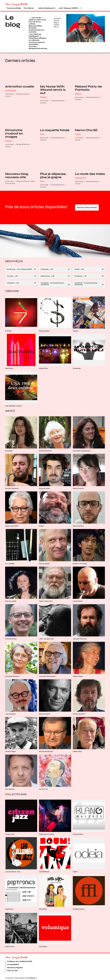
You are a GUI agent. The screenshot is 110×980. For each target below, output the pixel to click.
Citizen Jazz (10, 834)
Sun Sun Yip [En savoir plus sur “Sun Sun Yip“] (43, 789)
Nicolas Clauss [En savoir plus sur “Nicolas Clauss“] (44, 488)
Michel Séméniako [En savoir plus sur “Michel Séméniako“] (46, 751)
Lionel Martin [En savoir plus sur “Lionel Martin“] (78, 601)
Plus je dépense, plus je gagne (53, 176)
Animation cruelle (20, 87)
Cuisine (78, 134)
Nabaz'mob (43, 368)
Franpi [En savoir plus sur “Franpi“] (41, 526)
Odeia (75, 872)
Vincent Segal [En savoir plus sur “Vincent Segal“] (10, 751)
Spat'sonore (10, 946)
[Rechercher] (81, 8)
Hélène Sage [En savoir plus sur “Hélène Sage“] (78, 676)
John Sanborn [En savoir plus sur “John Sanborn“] (10, 714)
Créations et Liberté (46, 834)
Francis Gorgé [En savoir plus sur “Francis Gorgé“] (44, 564)
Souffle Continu (79, 909)
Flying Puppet (44, 331)
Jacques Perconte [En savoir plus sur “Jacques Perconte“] (80, 639)
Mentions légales (15, 968)
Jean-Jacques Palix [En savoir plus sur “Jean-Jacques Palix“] (46, 639)
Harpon (76, 331)
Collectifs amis (16, 794)
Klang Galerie (78, 834)
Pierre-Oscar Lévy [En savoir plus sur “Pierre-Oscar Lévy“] (46, 601)
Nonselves (77, 368)
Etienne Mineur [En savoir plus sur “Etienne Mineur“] (11, 639)
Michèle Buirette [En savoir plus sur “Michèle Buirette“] (45, 451)
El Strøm (8, 331)
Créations (12, 291)
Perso (42, 134)
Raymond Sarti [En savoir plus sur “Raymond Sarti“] (44, 714)
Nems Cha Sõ (86, 130)
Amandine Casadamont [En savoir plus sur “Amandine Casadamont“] (82, 451)
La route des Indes (90, 174)
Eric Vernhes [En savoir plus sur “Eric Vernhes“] (10, 789)
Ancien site (56, 26)
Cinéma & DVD (11, 90)
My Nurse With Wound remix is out (53, 90)
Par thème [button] (29, 8)
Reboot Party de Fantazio (88, 88)
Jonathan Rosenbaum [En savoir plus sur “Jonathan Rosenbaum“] (47, 676)
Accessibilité (13, 964)
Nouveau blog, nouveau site (17, 176)
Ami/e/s (10, 411)
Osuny (32, 978)
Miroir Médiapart (46, 8)
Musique (43, 97)
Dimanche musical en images (14, 133)
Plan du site (12, 971)
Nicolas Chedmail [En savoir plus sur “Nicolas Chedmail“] (12, 488)
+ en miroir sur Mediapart (35, 35)
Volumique (43, 946)
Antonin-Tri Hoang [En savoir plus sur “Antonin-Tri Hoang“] (80, 564)
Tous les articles (14, 8)
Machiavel (9, 368)
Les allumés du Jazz (13, 872)
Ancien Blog (57, 21)
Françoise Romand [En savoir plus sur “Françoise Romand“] (12, 676)
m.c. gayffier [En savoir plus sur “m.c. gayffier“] (10, 564)
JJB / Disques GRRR (68, 8)
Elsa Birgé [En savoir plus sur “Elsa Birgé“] (9, 451)
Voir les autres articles (87, 207)
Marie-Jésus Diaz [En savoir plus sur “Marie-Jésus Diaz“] (12, 526)
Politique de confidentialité (20, 961)
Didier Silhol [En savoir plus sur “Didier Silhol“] (77, 751)
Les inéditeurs (44, 872)
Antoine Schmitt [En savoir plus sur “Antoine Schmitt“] (79, 714)
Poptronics (9, 909)
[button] (86, 28)
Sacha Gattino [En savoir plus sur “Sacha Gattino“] (78, 526)
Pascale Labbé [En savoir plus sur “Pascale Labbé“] (11, 601)
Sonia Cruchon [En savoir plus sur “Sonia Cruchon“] (78, 488)
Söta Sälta (43, 909)
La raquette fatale (55, 130)
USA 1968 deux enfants (14, 406)
